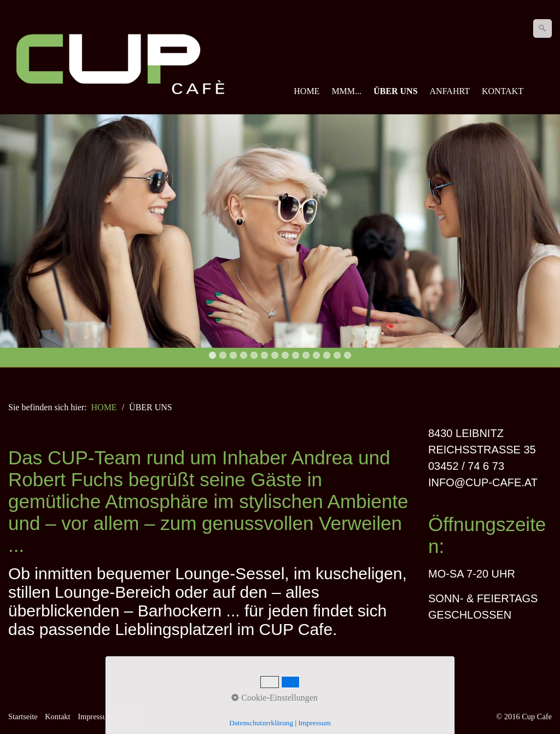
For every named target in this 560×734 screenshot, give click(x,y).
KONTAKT (503, 91)
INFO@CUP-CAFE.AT (483, 482)
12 (327, 355)
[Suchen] (542, 28)
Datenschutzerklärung (261, 723)
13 (337, 355)
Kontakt (57, 716)
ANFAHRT (450, 91)
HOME (307, 91)
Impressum (315, 723)
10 (306, 355)
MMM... (346, 91)
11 (316, 355)
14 (348, 355)
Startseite (23, 716)
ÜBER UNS (395, 91)
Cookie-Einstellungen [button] (275, 698)
